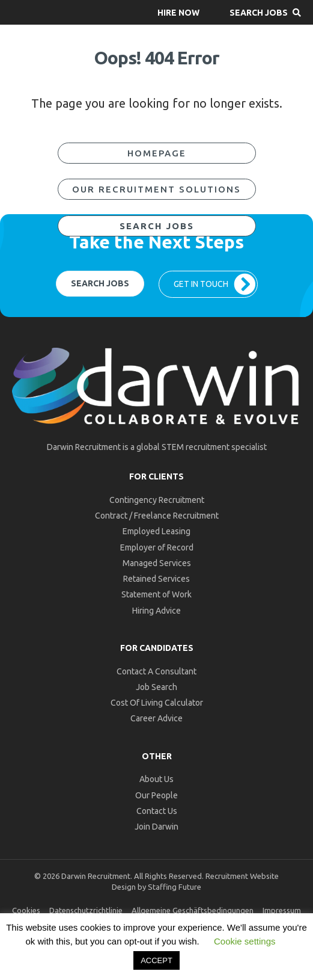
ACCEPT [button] (156, 960)
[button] (178, 12)
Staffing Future (175, 887)
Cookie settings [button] (245, 941)
